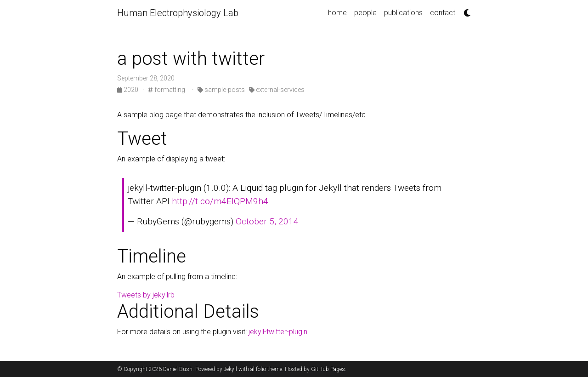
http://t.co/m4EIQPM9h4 (220, 201)
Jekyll (230, 369)
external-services (277, 90)
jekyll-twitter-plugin (278, 332)
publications (403, 13)
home (337, 13)
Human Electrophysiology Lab (178, 13)
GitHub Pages (328, 369)
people (365, 13)
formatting (167, 90)
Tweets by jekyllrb (146, 295)
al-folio (258, 369)
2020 (128, 90)
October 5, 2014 (267, 221)
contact (443, 13)
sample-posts (221, 90)
